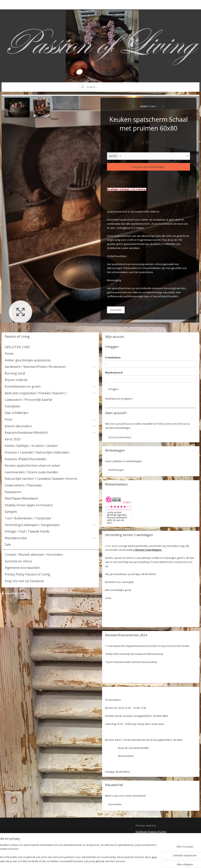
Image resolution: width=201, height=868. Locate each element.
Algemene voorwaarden (22, 568)
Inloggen (113, 389)
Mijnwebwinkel (145, 861)
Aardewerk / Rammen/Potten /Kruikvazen (50, 367)
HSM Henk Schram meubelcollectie (155, 839)
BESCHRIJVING (116, 200)
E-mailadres (113, 357)
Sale (8, 544)
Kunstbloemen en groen (50, 386)
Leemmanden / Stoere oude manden (32, 472)
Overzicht (116, 310)
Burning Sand (15, 373)
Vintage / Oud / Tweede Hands (27, 531)
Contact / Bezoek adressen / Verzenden (34, 554)
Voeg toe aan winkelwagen (148, 167)
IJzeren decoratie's (50, 426)
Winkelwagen (116, 470)
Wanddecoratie (50, 538)
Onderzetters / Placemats (23, 485)
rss (95, 861)
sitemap (87, 861)
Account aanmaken (120, 437)
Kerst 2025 (13, 439)
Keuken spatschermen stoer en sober (32, 465)
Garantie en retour (19, 561)
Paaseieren (13, 492)
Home (9, 354)
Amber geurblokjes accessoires (28, 360)
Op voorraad (117, 182)
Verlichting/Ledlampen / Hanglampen (50, 525)
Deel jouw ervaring (146, 835)
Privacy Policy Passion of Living (27, 574)
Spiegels (11, 512)
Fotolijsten (12, 406)
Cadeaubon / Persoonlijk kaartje (28, 400)
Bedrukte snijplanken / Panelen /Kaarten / (50, 393)
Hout (50, 419)
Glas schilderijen (17, 413)
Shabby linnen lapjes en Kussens (29, 505)
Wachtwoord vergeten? (119, 399)
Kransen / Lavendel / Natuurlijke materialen (37, 452)
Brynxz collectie (16, 380)
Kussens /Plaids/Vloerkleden (26, 459)
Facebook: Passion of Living (151, 832)
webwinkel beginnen (110, 861)
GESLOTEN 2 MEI (17, 347)
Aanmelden (115, 804)
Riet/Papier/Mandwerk (21, 498)
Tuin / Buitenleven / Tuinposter (28, 518)
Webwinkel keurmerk (147, 843)
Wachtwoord (114, 373)
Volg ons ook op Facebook (24, 581)
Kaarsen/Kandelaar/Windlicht (50, 433)
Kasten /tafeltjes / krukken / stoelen (31, 446)
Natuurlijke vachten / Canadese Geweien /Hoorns (41, 479)
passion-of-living (14, 594)
